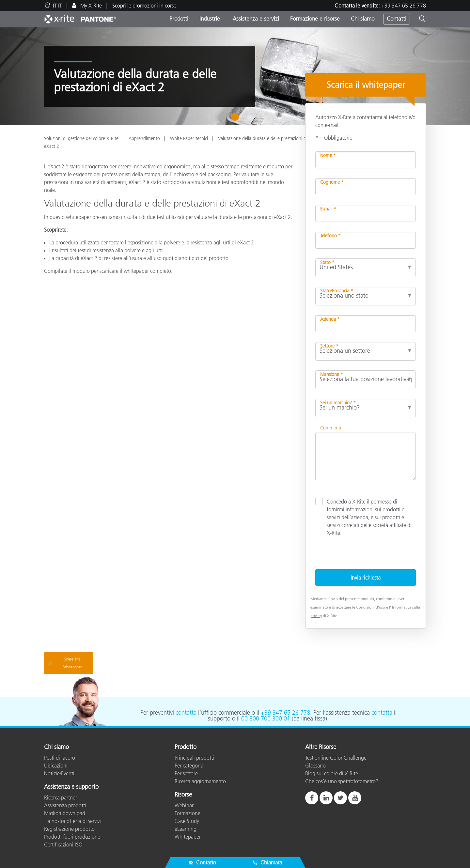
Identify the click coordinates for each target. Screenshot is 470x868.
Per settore (186, 773)
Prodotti (179, 19)
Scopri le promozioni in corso (144, 6)
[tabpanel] (235, 76)
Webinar (184, 805)
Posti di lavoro (60, 758)
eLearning (186, 829)
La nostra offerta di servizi (73, 821)
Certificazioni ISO (63, 845)
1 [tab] (236, 119)
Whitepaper (188, 837)
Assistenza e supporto (71, 787)
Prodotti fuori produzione (72, 837)
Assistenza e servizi (255, 19)
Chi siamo (363, 19)
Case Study (187, 821)
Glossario (315, 766)
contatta (186, 713)
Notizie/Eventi (59, 773)
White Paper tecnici (189, 138)
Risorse (183, 795)
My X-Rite (90, 6)
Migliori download (65, 813)
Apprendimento (144, 138)
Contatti (397, 19)
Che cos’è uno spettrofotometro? (342, 781)
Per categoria (189, 766)
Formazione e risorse (315, 19)
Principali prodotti (194, 758)
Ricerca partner (61, 798)
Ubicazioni (56, 766)
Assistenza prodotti (65, 805)
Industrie (210, 19)
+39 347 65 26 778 (404, 6)
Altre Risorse (321, 747)
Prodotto (186, 747)
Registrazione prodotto (69, 829)
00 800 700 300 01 (266, 719)
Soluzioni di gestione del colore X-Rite (81, 138)
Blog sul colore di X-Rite (332, 773)
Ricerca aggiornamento (200, 781)
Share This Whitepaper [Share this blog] (64, 663)
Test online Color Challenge (336, 758)
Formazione (188, 813)
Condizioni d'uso (371, 607)
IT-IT (57, 6)
